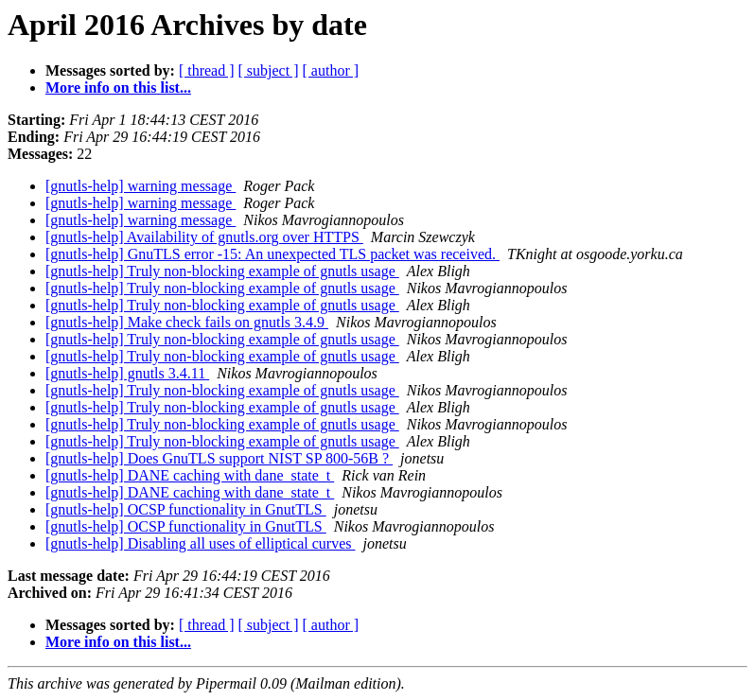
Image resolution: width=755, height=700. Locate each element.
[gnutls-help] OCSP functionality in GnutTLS (186, 509)
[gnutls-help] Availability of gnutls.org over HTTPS (204, 237)
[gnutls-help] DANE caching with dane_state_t (190, 475)
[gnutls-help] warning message (140, 186)
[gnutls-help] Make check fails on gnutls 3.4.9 (187, 322)
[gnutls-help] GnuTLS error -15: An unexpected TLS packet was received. (272, 254)
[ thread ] (207, 70)
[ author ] (331, 70)
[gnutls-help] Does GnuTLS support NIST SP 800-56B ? (219, 458)
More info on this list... (118, 87)
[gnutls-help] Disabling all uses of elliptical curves (200, 543)
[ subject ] (269, 70)
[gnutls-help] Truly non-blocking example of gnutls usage (222, 271)
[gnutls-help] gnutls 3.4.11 (127, 373)
